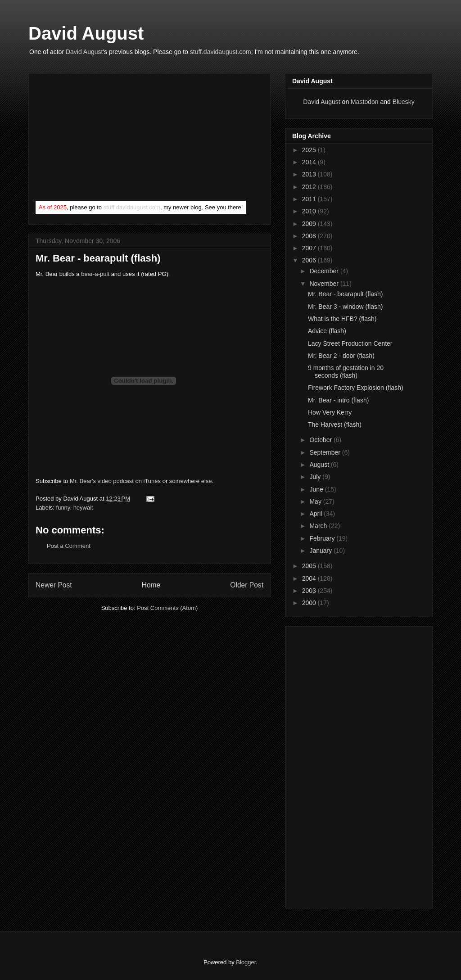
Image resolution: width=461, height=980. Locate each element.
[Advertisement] (103, 139)
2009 (310, 224)
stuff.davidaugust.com (221, 52)
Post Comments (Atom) (167, 608)
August (320, 465)
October (321, 440)
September (325, 452)
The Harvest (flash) (335, 425)
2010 (310, 211)
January (321, 551)
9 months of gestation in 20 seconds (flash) (346, 372)
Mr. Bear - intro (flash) (338, 400)
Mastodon (364, 102)
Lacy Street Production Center (350, 343)
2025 (310, 150)
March (319, 526)
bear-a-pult (95, 274)
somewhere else (191, 481)
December (325, 271)
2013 (310, 174)
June (317, 489)
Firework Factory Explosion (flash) (356, 388)
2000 (310, 603)
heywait (83, 508)
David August (86, 33)
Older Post (247, 585)
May (316, 501)
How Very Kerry (330, 412)
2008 (310, 236)
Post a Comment (69, 546)
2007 (310, 248)
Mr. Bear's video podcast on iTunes (115, 481)
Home (151, 585)
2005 (310, 566)
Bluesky (404, 102)
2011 (310, 199)
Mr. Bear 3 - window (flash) (346, 307)
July (316, 477)
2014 (310, 162)
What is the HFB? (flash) (342, 319)
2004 (310, 578)
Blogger (246, 962)
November (325, 284)
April (316, 514)
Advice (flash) (327, 331)
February (323, 538)
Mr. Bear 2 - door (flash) (341, 356)
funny (63, 508)
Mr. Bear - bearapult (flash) (98, 258)
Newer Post (54, 585)
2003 (310, 591)
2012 (310, 187)
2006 (310, 260)
